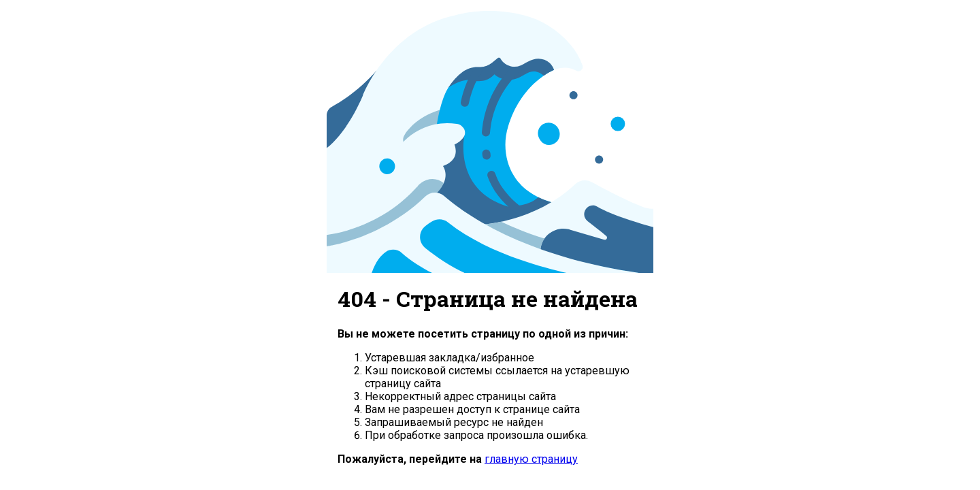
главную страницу (531, 459)
